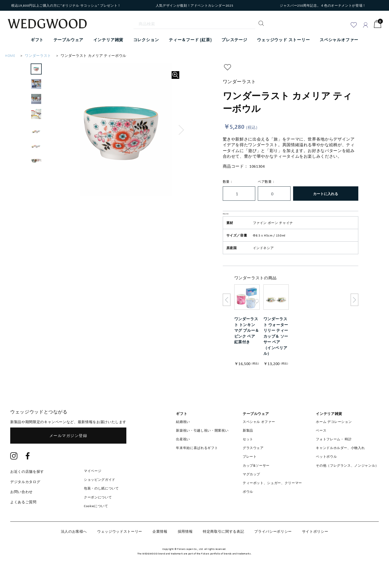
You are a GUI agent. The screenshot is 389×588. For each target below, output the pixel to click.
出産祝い (183, 451)
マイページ (93, 483)
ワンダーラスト (38, 56)
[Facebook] (28, 468)
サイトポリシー (315, 543)
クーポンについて (98, 509)
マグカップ (251, 486)
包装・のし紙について (101, 500)
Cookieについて (96, 518)
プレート (250, 469)
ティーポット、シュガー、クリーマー (272, 495)
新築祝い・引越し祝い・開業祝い (202, 442)
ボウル (248, 504)
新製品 (248, 442)
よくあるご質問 (23, 514)
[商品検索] (194, 24)
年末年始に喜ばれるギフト (197, 460)
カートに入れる (326, 194)
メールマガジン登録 (68, 447)
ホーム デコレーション (334, 434)
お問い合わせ (21, 504)
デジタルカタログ (25, 494)
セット (248, 451)
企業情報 (160, 543)
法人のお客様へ (74, 543)
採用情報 (185, 543)
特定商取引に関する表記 (223, 543)
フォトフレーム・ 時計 (334, 451)
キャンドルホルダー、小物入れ (340, 460)
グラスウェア (253, 460)
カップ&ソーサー (256, 477)
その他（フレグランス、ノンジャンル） (347, 477)
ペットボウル (326, 469)
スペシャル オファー (259, 434)
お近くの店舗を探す (27, 483)
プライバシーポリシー (273, 543)
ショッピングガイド (100, 492)
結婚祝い (183, 434)
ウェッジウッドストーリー (120, 543)
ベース (321, 442)
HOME (10, 56)
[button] (181, 130)
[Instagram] (14, 468)
